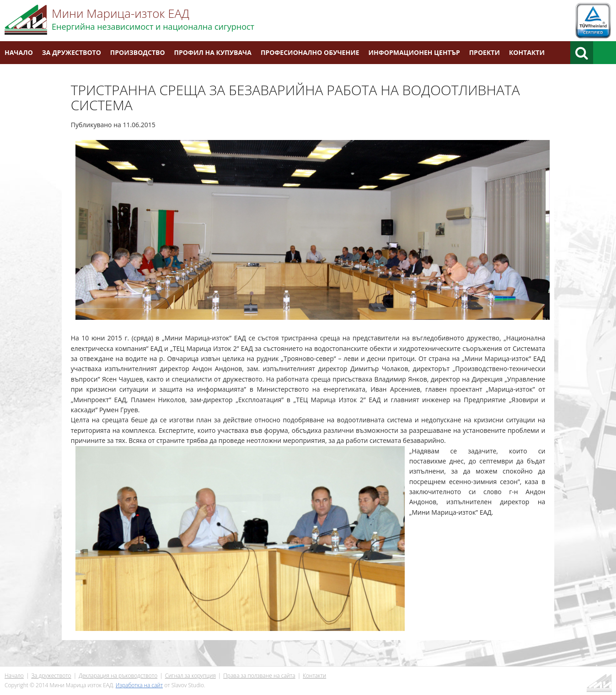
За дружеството (72, 52)
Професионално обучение (310, 52)
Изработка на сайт (139, 685)
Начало (19, 52)
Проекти (485, 52)
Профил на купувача (213, 52)
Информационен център (414, 52)
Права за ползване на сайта (259, 676)
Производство (138, 52)
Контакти (527, 52)
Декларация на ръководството (118, 676)
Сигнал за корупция (190, 676)
